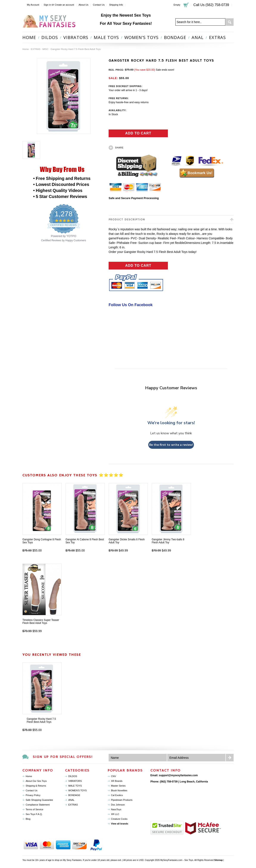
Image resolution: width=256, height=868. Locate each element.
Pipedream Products (122, 800)
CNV (113, 776)
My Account (33, 5)
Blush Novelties (119, 790)
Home (26, 49)
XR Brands (117, 781)
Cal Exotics (117, 795)
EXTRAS (217, 37)
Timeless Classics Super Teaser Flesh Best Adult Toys (41, 622)
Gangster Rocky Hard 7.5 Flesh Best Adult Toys (41, 720)
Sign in (47, 5)
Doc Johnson (118, 805)
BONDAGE (175, 37)
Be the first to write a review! (171, 445)
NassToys (116, 809)
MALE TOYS (106, 37)
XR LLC (115, 814)
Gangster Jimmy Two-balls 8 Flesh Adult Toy (168, 541)
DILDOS (50, 37)
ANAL (198, 37)
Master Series (118, 786)
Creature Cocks (119, 819)
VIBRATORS (76, 37)
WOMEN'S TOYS (141, 37)
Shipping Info (116, 5)
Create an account (64, 5)
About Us (84, 5)
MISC (45, 49)
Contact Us (99, 5)
